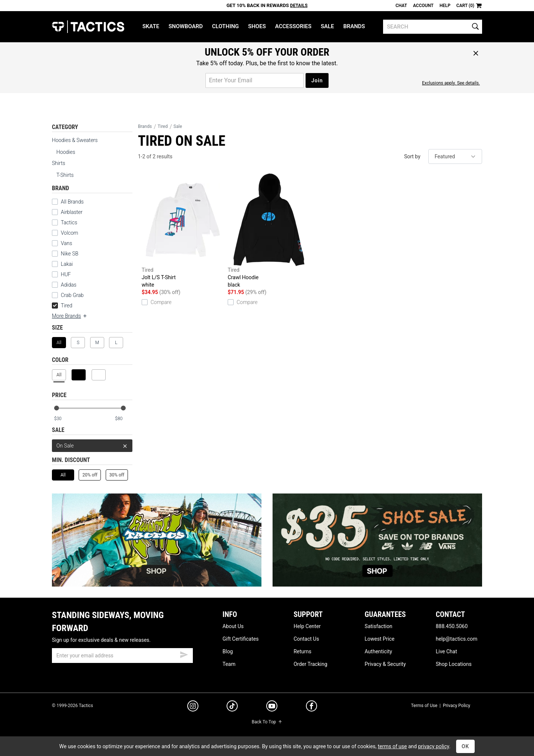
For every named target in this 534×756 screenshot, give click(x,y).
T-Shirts (65, 175)
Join (317, 80)
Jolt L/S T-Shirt (183, 231)
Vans (67, 243)
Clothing (225, 26)
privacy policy (434, 746)
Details (299, 6)
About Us (233, 626)
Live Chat (446, 651)
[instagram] (193, 707)
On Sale (92, 446)
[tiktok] (232, 707)
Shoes (257, 26)
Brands (354, 26)
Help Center (307, 626)
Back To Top (267, 722)
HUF (66, 274)
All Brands (72, 202)
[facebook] (311, 707)
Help (445, 6)
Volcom (70, 233)
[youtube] (272, 707)
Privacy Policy (456, 706)
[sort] (455, 156)
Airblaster (72, 212)
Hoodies (66, 152)
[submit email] (184, 654)
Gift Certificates (240, 639)
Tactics (88, 27)
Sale (327, 26)
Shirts (59, 163)
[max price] (123, 419)
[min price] (63, 419)
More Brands (70, 316)
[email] (122, 656)
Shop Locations (454, 664)
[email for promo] (255, 80)
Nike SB (70, 254)
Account (423, 6)
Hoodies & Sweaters (75, 140)
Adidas (69, 285)
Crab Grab (72, 295)
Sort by (412, 156)
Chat (401, 6)
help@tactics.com (456, 639)
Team (229, 664)
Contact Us (306, 639)
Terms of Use (424, 706)
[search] (433, 27)
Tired (62, 306)
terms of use (392, 746)
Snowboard (185, 26)
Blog (228, 651)
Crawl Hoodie (269, 231)
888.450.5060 (452, 626)
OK (466, 746)
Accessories (293, 26)
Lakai (67, 264)
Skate (151, 26)
